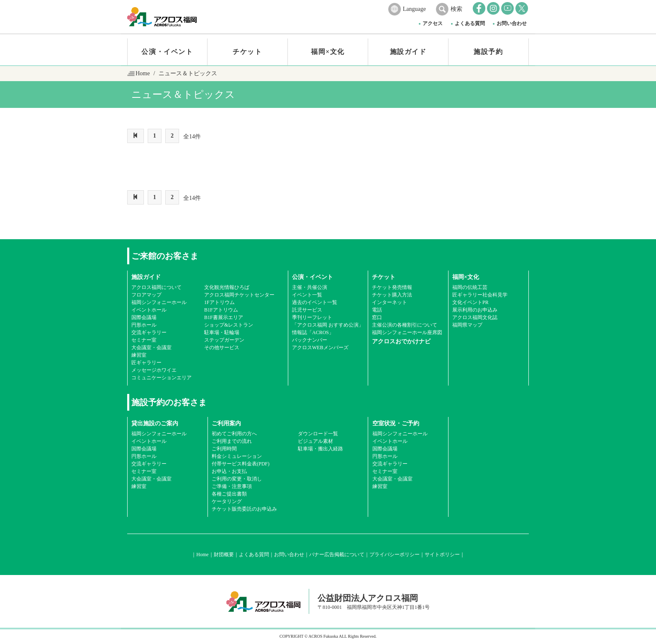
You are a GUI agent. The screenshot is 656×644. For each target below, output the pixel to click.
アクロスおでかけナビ (401, 341)
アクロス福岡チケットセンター (239, 295)
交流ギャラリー (149, 332)
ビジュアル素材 (315, 441)
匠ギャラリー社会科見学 (480, 295)
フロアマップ (146, 295)
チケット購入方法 (392, 295)
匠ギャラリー (146, 363)
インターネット (389, 302)
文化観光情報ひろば (227, 287)
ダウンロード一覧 (318, 434)
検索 (456, 9)
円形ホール (144, 325)
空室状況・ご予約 (396, 423)
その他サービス (222, 348)
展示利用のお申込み (475, 310)
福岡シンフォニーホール (159, 302)
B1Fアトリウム (221, 310)
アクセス (433, 23)
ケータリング (227, 501)
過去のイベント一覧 (315, 302)
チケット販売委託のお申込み (244, 509)
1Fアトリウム (219, 302)
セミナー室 (144, 340)
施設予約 (488, 52)
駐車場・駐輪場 (222, 332)
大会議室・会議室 (151, 348)
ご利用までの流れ (232, 441)
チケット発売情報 (392, 287)
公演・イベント (167, 52)
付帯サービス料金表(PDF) (241, 464)
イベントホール (149, 310)
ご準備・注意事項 (232, 486)
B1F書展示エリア (224, 317)
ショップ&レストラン (229, 325)
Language (414, 9)
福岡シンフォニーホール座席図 (407, 332)
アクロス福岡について (156, 287)
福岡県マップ (467, 325)
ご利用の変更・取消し (237, 479)
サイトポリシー (442, 555)
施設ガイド (408, 52)
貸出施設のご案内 (155, 423)
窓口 (377, 317)
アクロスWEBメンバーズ (320, 348)
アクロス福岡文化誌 (475, 317)
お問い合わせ (512, 23)
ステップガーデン (224, 340)
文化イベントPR (470, 302)
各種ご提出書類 (229, 494)
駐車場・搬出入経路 (320, 449)
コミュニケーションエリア (161, 378)
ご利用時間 (224, 449)
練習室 (139, 355)
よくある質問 (470, 23)
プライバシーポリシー (395, 555)
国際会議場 (144, 317)
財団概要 (224, 555)
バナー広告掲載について (337, 555)
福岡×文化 (328, 52)
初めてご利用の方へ (234, 434)
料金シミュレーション (237, 456)
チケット (247, 52)
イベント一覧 (307, 295)
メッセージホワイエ (154, 370)
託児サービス (307, 310)
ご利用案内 (226, 423)
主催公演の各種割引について (405, 325)
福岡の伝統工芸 (470, 287)
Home (143, 73)
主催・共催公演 (310, 287)
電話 (377, 310)
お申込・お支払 (229, 471)
